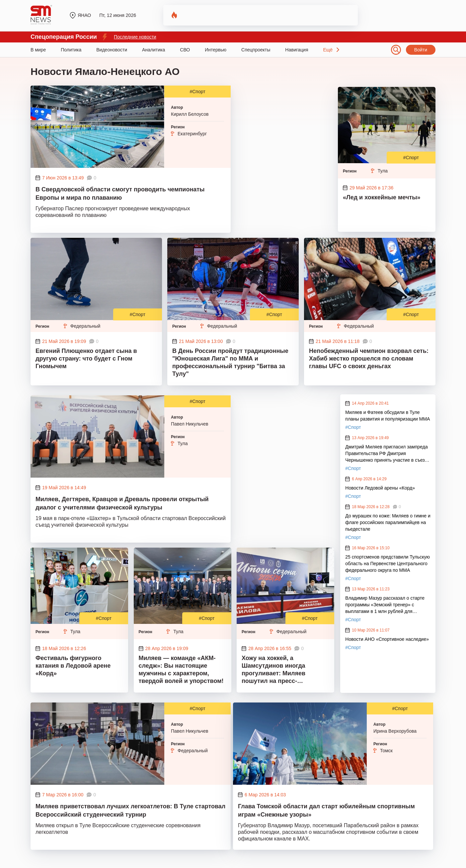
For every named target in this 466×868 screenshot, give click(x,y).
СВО (185, 50)
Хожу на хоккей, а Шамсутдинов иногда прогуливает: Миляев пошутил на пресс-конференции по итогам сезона (277, 670)
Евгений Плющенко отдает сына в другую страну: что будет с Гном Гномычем (86, 359)
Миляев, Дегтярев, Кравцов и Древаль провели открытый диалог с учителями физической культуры (122, 503)
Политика (71, 50)
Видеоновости (112, 50)
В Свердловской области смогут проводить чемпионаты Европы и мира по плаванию (120, 194)
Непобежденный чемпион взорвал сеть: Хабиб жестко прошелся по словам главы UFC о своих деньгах (369, 359)
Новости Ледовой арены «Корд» (380, 488)
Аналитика (154, 50)
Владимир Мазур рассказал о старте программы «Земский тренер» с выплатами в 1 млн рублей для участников (385, 605)
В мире (38, 50)
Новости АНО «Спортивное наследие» (387, 639)
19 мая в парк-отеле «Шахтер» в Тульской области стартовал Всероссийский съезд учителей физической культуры (131, 522)
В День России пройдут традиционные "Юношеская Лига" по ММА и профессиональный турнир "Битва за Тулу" (230, 362)
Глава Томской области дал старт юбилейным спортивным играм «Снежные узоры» (326, 810)
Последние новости (135, 37)
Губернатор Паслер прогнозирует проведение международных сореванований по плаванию (113, 212)
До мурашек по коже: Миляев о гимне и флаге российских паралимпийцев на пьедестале (388, 522)
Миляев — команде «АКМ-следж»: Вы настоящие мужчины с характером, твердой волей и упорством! (181, 669)
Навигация (297, 50)
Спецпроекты (256, 50)
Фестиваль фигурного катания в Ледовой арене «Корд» (73, 666)
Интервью (216, 50)
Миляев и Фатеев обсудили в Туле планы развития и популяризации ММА (388, 416)
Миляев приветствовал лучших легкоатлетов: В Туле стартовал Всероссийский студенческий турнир (130, 810)
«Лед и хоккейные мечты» (382, 197)
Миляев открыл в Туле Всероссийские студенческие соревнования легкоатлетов (118, 829)
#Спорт (197, 92)
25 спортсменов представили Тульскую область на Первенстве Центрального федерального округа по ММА (388, 564)
